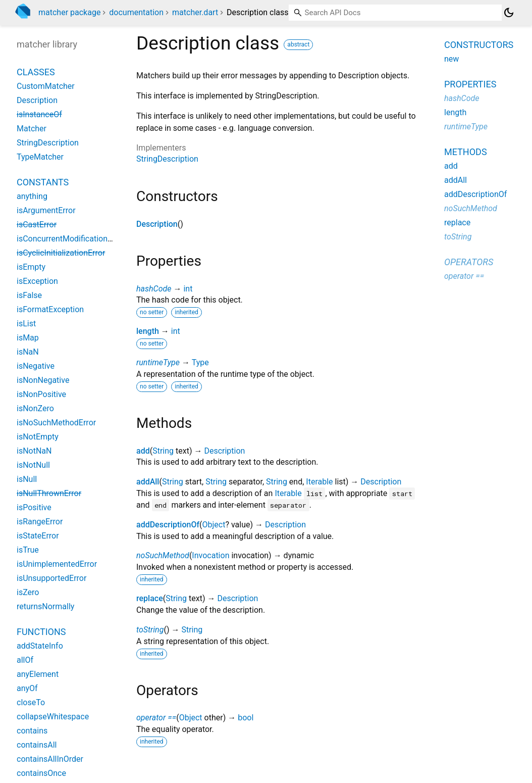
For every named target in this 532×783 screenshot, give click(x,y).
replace (150, 598)
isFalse (29, 295)
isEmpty (31, 267)
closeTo (31, 702)
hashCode (154, 289)
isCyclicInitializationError (61, 253)
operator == (156, 718)
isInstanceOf (39, 114)
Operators (469, 262)
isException (37, 281)
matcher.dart (195, 12)
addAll (148, 482)
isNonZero (35, 408)
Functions (41, 632)
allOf (25, 660)
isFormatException (50, 309)
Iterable (319, 482)
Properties (470, 84)
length (148, 331)
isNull (27, 479)
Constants (43, 182)
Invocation (210, 555)
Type (200, 362)
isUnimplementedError (57, 564)
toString (150, 630)
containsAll (37, 745)
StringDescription (167, 159)
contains (32, 731)
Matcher (32, 129)
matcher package (69, 12)
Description (157, 224)
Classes (36, 72)
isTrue (28, 550)
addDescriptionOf (168, 525)
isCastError (37, 225)
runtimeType (158, 362)
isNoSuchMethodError (56, 423)
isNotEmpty (38, 437)
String (163, 451)
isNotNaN (34, 451)
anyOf (27, 688)
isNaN (28, 352)
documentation (136, 12)
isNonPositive (41, 394)
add (143, 451)
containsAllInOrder (50, 759)
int (188, 289)
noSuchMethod (163, 555)
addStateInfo (40, 646)
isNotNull (33, 465)
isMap (28, 338)
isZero (28, 592)
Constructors (479, 45)
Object (214, 525)
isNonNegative (43, 380)
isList (26, 324)
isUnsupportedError (51, 578)
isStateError (38, 536)
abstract (298, 44)
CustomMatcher (46, 86)
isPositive (34, 507)
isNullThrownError (49, 493)
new (451, 59)
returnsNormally (45, 606)
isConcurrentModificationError (71, 239)
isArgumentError (46, 210)
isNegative (36, 366)
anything (32, 196)
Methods (466, 152)
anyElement (38, 674)
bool (246, 718)
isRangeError (40, 522)
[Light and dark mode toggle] (509, 13)
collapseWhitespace (53, 717)
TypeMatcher (40, 157)
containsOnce (41, 773)
